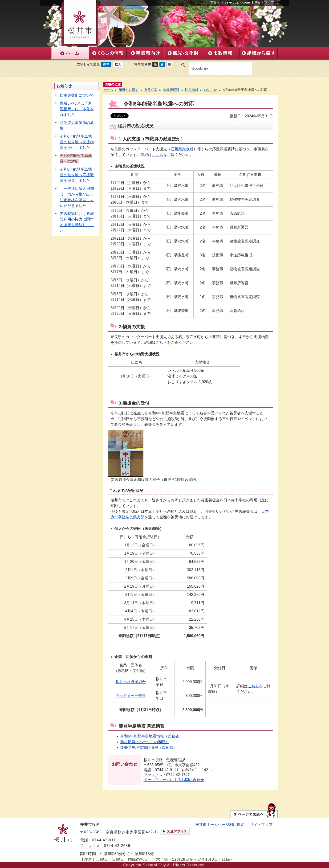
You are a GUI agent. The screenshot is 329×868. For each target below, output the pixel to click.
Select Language (237, 2)
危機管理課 (171, 90)
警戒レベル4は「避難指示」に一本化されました (77, 109)
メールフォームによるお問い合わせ (174, 780)
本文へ (215, 2)
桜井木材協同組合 (131, 682)
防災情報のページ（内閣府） (145, 742)
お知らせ (64, 86)
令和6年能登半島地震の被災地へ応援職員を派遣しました (77, 175)
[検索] (215, 69)
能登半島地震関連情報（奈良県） (149, 747)
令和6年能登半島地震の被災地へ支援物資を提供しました (77, 142)
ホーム (108, 90)
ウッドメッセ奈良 (131, 696)
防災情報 (192, 90)
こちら (158, 155)
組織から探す (129, 90)
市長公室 (151, 90)
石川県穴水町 (182, 149)
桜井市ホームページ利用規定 (220, 825)
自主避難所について (77, 95)
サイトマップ (264, 2)
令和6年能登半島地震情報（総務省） (152, 736)
